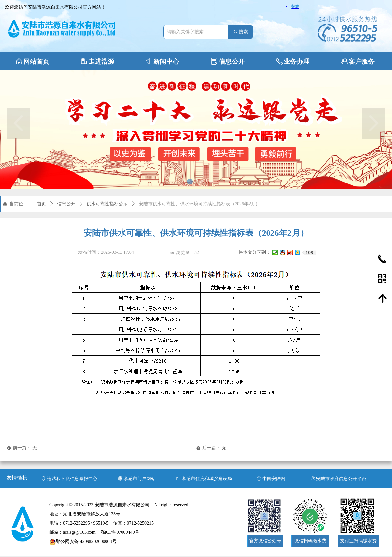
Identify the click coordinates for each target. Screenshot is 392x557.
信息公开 (66, 204)
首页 (41, 204)
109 (309, 252)
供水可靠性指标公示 (107, 204)
